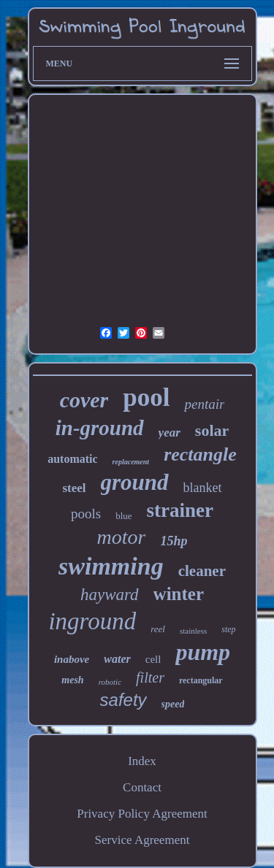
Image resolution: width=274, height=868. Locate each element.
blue (123, 516)
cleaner (202, 571)
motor (122, 537)
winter (179, 594)
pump (203, 652)
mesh (72, 680)
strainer (180, 510)
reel (158, 629)
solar (212, 430)
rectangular (201, 680)
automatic (72, 459)
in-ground (100, 428)
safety (123, 700)
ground (135, 482)
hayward (110, 595)
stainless (193, 631)
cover (84, 400)
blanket (203, 488)
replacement (131, 462)
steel (74, 488)
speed (173, 704)
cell (153, 659)
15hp (174, 541)
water (117, 659)
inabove (72, 659)
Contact (142, 787)
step (228, 629)
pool (146, 397)
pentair (204, 404)
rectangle (200, 454)
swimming (111, 566)
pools (86, 514)
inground (92, 621)
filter (150, 677)
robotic (110, 682)
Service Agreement (142, 840)
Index (142, 761)
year (170, 433)
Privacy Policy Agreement (142, 814)
